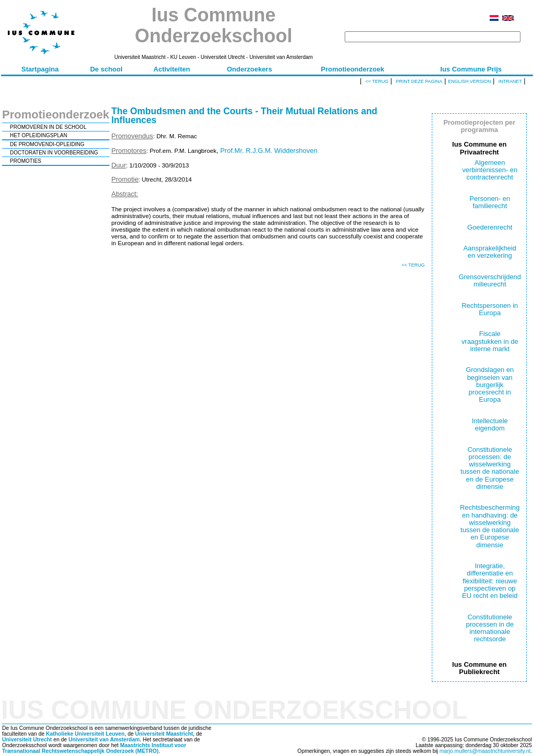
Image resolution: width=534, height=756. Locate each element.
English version (470, 81)
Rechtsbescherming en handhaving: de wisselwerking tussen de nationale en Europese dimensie (490, 526)
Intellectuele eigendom (490, 424)
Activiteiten (172, 69)
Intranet (510, 81)
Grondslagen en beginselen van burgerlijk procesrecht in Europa (490, 385)
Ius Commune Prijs (471, 69)
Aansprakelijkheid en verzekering (490, 252)
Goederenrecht (490, 227)
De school (106, 69)
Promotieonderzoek (352, 69)
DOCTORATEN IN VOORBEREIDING (54, 153)
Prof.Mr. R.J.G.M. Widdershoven (269, 151)
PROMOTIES (26, 161)
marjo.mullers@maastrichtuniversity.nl (485, 751)
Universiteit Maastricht (164, 734)
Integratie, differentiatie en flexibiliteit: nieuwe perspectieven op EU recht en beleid (490, 581)
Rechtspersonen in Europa (490, 309)
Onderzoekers (250, 69)
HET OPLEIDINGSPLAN (39, 135)
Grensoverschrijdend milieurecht (490, 280)
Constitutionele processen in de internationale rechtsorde (490, 628)
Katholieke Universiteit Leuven (85, 734)
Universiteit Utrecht (27, 740)
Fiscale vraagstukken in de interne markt (490, 341)
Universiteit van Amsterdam (104, 740)
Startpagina (40, 69)
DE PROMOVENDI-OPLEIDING (47, 144)
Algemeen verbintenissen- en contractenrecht (490, 170)
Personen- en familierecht (490, 202)
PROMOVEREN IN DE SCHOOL (48, 127)
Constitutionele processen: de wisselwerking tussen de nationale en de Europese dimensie (490, 468)
